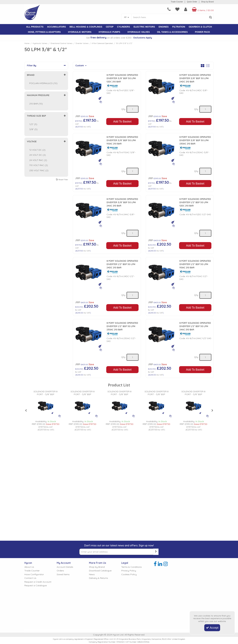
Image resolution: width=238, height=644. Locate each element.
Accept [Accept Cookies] (212, 628)
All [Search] (125, 17)
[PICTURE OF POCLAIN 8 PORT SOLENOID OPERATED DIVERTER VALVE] (46, 406)
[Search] (169, 17)
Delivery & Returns (98, 578)
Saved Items (63, 574)
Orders (60, 571)
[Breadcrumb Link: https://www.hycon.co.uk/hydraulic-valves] (40, 43)
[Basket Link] (202, 9)
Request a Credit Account (38, 582)
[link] (155, 564)
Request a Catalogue (36, 586)
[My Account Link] (186, 9)
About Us (29, 567)
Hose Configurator (34, 574)
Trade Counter (177, 2)
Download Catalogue (100, 571)
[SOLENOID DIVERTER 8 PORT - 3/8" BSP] (46, 394)
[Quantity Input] (133, 109)
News (92, 574)
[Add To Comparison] (101, 102)
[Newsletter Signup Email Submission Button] (156, 552)
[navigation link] (169, 9)
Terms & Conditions (132, 567)
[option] (46, 411)
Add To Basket (122, 122)
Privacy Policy (129, 571)
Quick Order (192, 2)
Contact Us (30, 578)
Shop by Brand (207, 2)
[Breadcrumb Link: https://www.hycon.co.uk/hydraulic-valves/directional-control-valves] (61, 43)
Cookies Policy (129, 574)
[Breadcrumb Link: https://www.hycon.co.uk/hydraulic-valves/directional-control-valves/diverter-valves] (82, 43)
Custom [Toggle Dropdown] (80, 66)
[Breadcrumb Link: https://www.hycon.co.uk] (27, 43)
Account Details (65, 567)
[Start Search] (211, 17)
